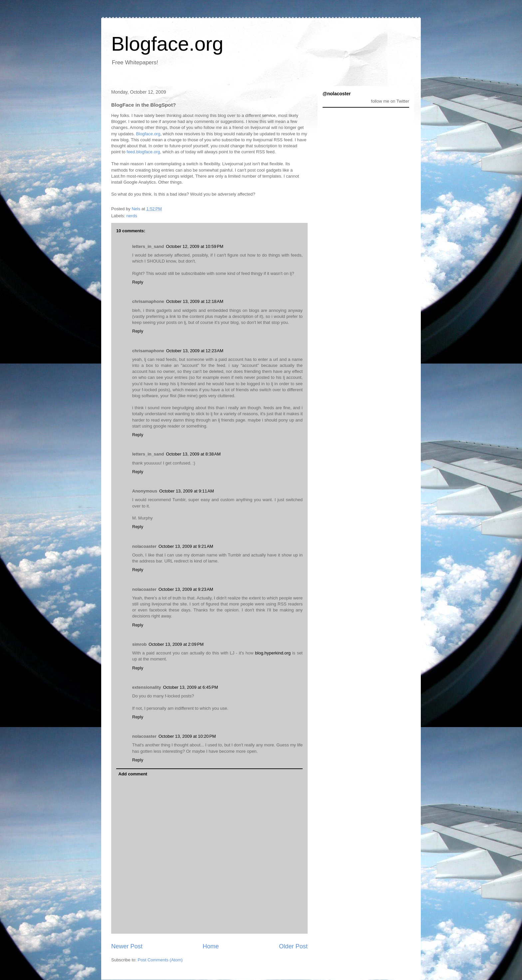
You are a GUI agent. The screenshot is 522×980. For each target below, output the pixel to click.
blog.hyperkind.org (273, 653)
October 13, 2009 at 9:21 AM (186, 546)
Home (211, 946)
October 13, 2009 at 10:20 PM (187, 736)
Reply (138, 282)
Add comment (133, 774)
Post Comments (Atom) (160, 960)
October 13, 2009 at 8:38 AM (193, 454)
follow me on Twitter (390, 101)
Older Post (293, 946)
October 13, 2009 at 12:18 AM (195, 301)
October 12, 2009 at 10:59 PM (194, 246)
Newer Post (127, 946)
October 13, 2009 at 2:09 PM (176, 644)
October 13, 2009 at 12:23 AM (195, 351)
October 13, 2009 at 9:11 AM (186, 491)
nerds (132, 216)
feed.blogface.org (143, 152)
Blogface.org (167, 44)
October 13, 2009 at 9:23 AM (186, 589)
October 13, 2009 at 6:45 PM (191, 687)
